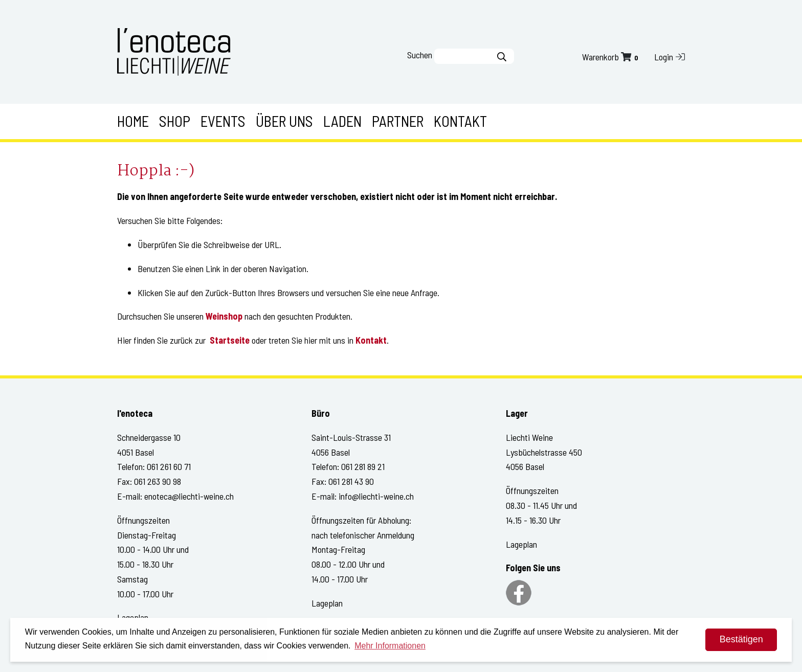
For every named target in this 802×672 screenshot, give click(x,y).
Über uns (284, 121)
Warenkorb (611, 57)
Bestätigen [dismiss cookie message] (741, 639)
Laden (342, 121)
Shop (175, 121)
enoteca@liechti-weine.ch (189, 496)
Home (133, 121)
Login (670, 57)
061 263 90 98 (158, 481)
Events (223, 121)
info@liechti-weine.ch (376, 496)
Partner (398, 121)
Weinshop (224, 316)
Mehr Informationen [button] (390, 646)
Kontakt (460, 121)
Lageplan (327, 603)
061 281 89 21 (363, 466)
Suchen (420, 55)
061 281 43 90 (351, 481)
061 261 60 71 (169, 466)
